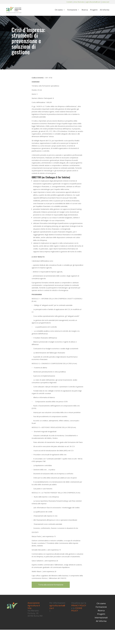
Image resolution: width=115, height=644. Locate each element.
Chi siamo (59, 10)
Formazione (72, 10)
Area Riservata (79, 2)
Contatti (70, 2)
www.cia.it (106, 2)
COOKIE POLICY (77, 609)
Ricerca (85, 10)
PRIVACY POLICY (79, 605)
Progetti (94, 10)
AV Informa (101, 621)
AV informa (105, 10)
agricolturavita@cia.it (93, 2)
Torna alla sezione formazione (51, 585)
